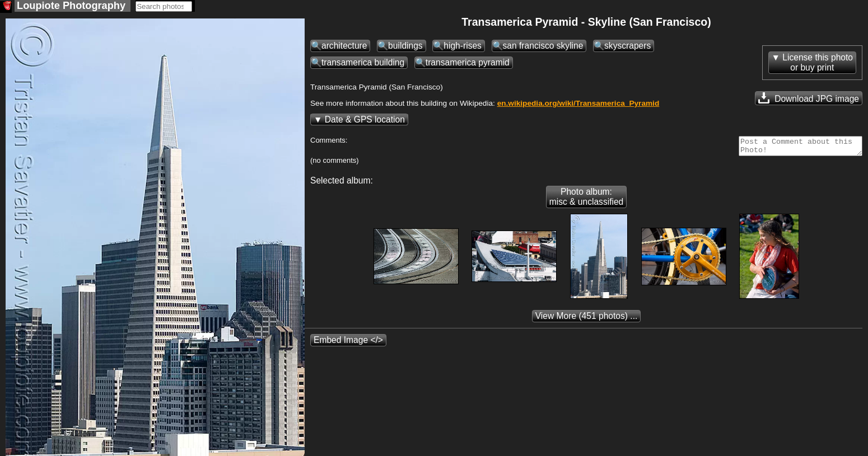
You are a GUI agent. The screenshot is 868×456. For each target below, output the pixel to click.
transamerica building (363, 64)
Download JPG (809, 99)
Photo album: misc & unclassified (587, 201)
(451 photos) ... (587, 320)
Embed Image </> (348, 344)
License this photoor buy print (818, 64)
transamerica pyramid (468, 64)
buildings (405, 47)
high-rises (463, 47)
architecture (344, 47)
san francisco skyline (543, 47)
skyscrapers (627, 47)
